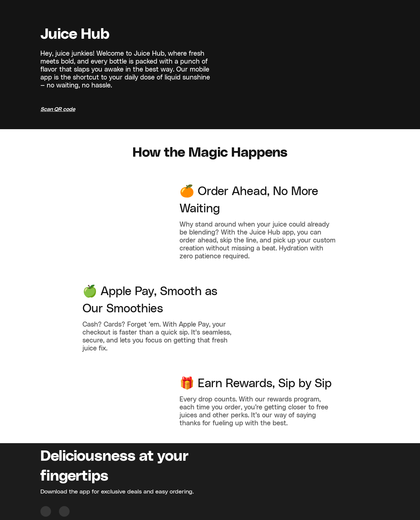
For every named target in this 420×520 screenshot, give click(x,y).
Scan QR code (58, 109)
